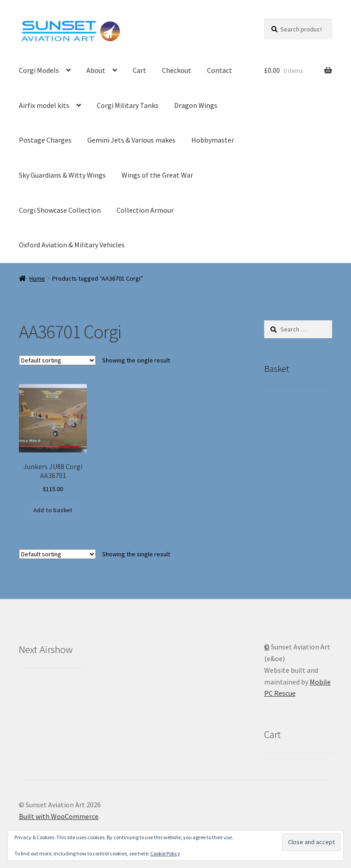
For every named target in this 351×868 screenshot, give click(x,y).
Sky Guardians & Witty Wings (62, 175)
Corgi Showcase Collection (60, 210)
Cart (139, 70)
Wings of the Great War (157, 175)
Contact (220, 70)
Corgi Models (39, 70)
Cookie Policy (165, 853)
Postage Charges (45, 140)
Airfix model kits (44, 105)
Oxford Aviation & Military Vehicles (72, 245)
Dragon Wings (196, 105)
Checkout (177, 70)
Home (37, 278)
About (96, 70)
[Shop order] (57, 360)
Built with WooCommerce (59, 816)
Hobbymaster (213, 140)
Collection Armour (145, 210)
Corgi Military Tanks (128, 105)
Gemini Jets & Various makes (131, 140)
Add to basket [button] (53, 510)
